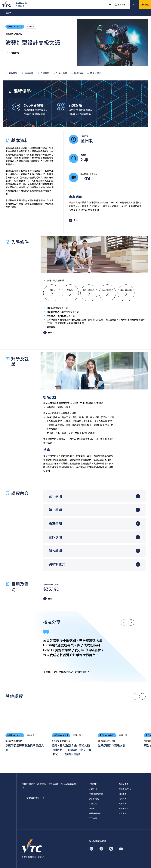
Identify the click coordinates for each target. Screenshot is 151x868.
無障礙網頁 (124, 809)
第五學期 (55, 551)
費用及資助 (94, 73)
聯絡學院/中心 (125, 789)
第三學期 (55, 524)
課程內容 (77, 73)
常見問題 (123, 813)
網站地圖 (123, 794)
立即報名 (145, 5)
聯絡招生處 (124, 784)
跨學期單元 (57, 565)
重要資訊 (120, 5)
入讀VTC (93, 789)
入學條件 (43, 73)
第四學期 (55, 537)
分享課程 (12, 53)
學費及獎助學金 (96, 794)
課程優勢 (11, 73)
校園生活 (93, 804)
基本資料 (27, 73)
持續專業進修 (95, 813)
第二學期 (55, 510)
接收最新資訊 (35, 798)
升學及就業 (60, 73)
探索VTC (93, 809)
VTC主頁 (93, 818)
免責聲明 (123, 799)
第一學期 (55, 496)
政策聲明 (123, 804)
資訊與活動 (94, 799)
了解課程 (93, 784)
